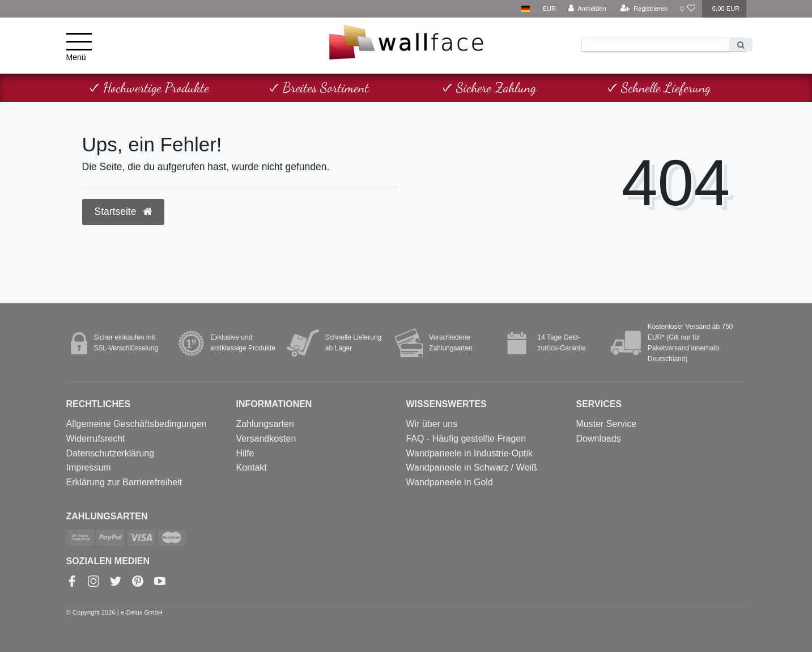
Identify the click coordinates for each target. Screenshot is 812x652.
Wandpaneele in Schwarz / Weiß (472, 467)
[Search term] (656, 45)
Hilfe (245, 453)
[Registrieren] (644, 9)
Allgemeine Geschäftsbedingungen (137, 424)
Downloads (599, 439)
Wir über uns (432, 424)
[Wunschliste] (688, 9)
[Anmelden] (587, 9)
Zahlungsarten (265, 424)
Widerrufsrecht (96, 439)
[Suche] (741, 45)
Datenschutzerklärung (110, 453)
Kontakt (252, 467)
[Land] (526, 9)
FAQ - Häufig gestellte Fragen (466, 439)
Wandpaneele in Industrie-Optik (470, 453)
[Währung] (549, 9)
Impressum (89, 467)
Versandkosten (266, 439)
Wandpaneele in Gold (450, 482)
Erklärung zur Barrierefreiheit (124, 482)
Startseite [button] (124, 211)
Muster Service (607, 424)
